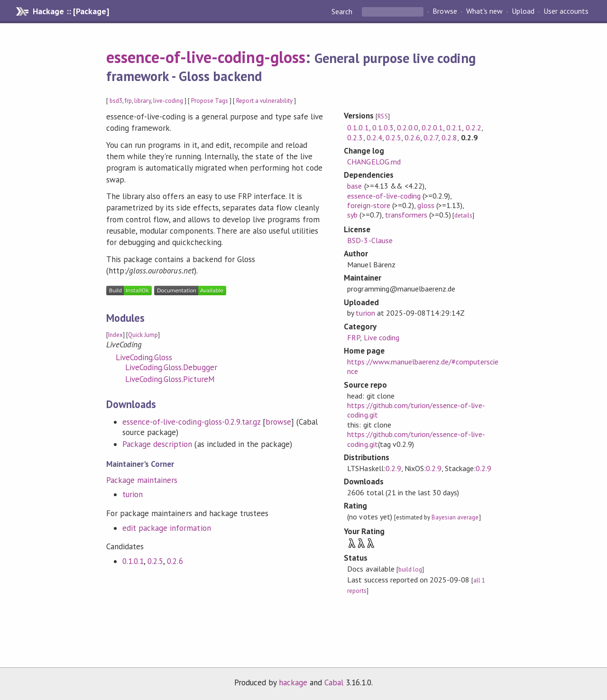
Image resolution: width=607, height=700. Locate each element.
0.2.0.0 (408, 127)
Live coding (382, 337)
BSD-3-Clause (370, 240)
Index (115, 335)
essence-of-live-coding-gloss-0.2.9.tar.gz (191, 422)
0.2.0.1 (432, 127)
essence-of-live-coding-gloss (206, 57)
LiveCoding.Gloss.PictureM (170, 379)
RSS (382, 116)
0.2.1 (454, 127)
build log (410, 569)
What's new (484, 11)
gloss (426, 205)
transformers (406, 215)
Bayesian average (455, 517)
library (142, 101)
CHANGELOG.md (374, 162)
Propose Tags (210, 101)
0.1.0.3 (383, 127)
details (463, 215)
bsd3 (116, 101)
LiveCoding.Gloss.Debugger (171, 367)
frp (128, 101)
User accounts (566, 11)
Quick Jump (143, 335)
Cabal (334, 682)
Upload (523, 11)
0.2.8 (449, 137)
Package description (157, 444)
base (354, 186)
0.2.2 (474, 127)
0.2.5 (155, 561)
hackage (293, 682)
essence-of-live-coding (384, 196)
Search (343, 11)
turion (133, 494)
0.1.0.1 (133, 561)
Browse (445, 11)
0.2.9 (393, 468)
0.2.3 (355, 137)
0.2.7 (431, 137)
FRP (354, 337)
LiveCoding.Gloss (144, 357)
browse (278, 422)
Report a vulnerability (264, 101)
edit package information (167, 528)
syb (352, 215)
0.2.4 (374, 137)
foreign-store (368, 205)
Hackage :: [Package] (71, 11)
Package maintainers (142, 480)
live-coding (168, 101)
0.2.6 (175, 561)
